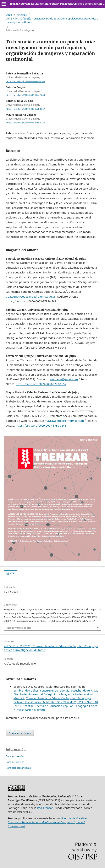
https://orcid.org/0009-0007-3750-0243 (25, 123)
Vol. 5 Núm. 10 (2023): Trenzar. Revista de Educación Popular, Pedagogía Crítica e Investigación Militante (52, 20)
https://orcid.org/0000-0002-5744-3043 (25, 95)
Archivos (22, 15)
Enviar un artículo (20, 733)
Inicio (9, 15)
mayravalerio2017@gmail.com (64, 421)
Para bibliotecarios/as (18, 768)
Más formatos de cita (19, 628)
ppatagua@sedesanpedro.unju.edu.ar (31, 297)
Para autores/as (15, 762)
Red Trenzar (45, 808)
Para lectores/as (15, 756)
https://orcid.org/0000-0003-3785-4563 (25, 81)
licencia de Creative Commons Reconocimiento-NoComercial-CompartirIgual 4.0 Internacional (47, 822)
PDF (12, 573)
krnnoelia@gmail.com (64, 379)
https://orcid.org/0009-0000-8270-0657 (25, 109)
